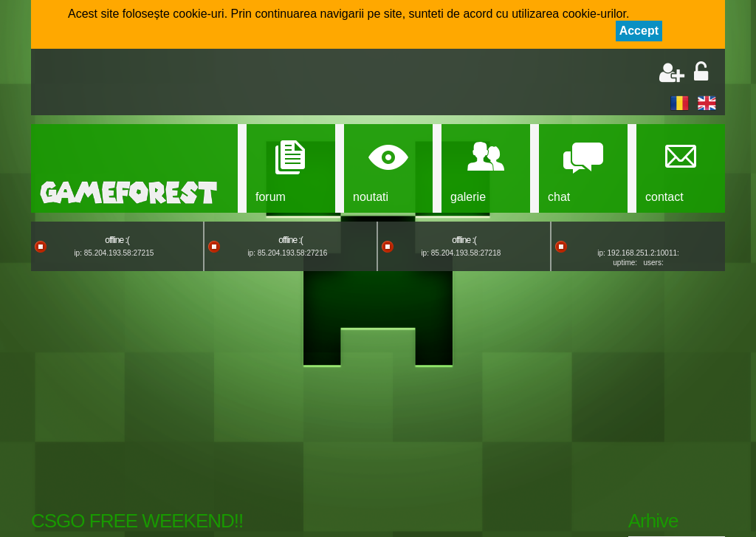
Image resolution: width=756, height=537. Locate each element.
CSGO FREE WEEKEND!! (137, 521)
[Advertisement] (213, 83)
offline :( (117, 240)
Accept (639, 31)
